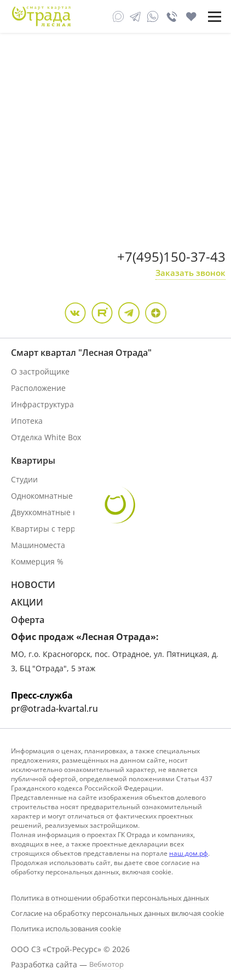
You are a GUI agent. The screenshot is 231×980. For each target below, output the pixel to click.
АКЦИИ (27, 602)
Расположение (38, 388)
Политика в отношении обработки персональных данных (110, 898)
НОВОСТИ (33, 585)
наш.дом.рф (189, 853)
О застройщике (40, 371)
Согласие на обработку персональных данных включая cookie (117, 913)
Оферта (28, 620)
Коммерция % (37, 561)
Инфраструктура (42, 404)
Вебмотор (106, 964)
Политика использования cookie (66, 929)
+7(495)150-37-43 (171, 256)
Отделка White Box (46, 437)
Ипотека (27, 421)
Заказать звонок (190, 273)
